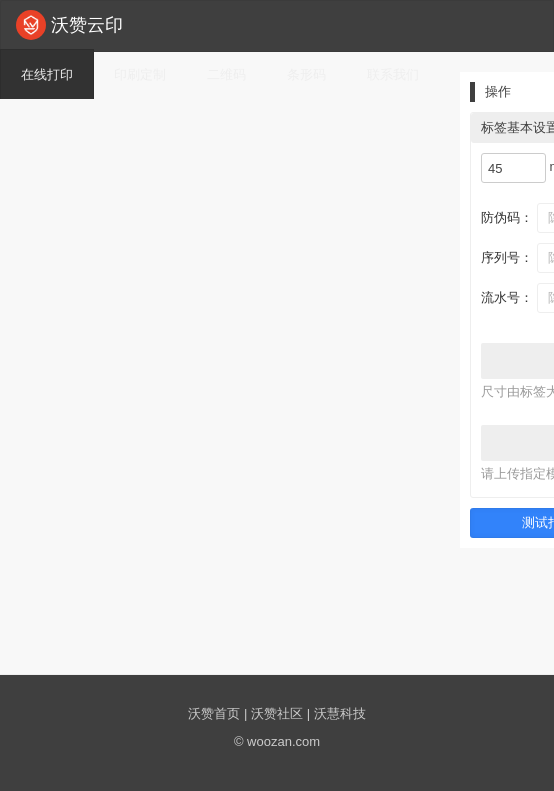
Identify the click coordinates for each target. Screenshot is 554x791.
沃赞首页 (214, 713)
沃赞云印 (69, 25)
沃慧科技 (340, 713)
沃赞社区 (277, 713)
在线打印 (47, 74)
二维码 (226, 74)
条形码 (306, 74)
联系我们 (393, 74)
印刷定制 (140, 74)
